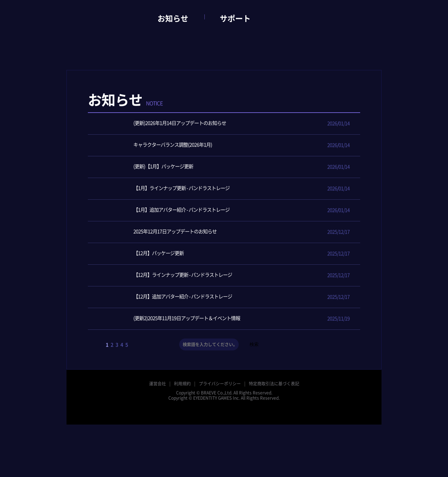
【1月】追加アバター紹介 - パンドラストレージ (164, 210)
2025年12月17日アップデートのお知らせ (157, 232)
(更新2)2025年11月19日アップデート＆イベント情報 (169, 319)
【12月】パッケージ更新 (141, 254)
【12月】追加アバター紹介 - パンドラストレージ (165, 297)
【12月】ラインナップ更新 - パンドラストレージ (165, 275)
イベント (284, 106)
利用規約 (182, 384)
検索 (254, 344)
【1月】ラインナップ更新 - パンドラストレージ (164, 189)
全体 (223, 106)
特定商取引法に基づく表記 (274, 384)
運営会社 (157, 384)
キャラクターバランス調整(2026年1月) (155, 145)
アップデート (315, 106)
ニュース (254, 106)
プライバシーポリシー (220, 384)
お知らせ (173, 19)
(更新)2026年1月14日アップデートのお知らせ (162, 124)
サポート (235, 19)
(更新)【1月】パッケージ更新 (146, 167)
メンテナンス (345, 106)
